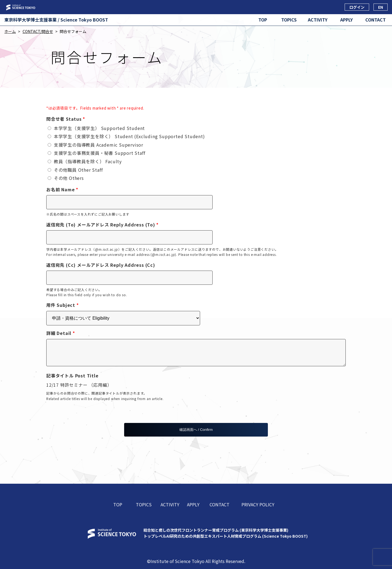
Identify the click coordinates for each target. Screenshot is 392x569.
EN (381, 7)
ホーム (10, 31)
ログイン (357, 7)
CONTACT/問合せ (38, 31)
